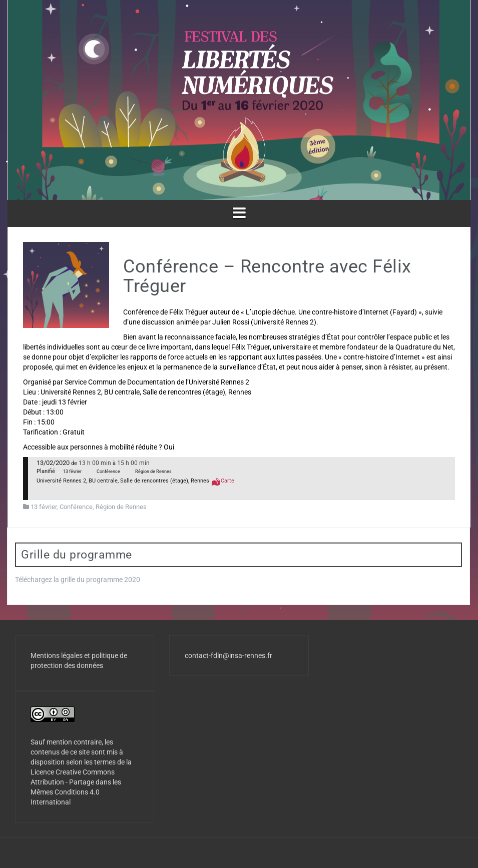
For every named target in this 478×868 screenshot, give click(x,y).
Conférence (76, 507)
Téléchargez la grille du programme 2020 (78, 579)
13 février (44, 507)
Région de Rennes (121, 507)
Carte (227, 481)
